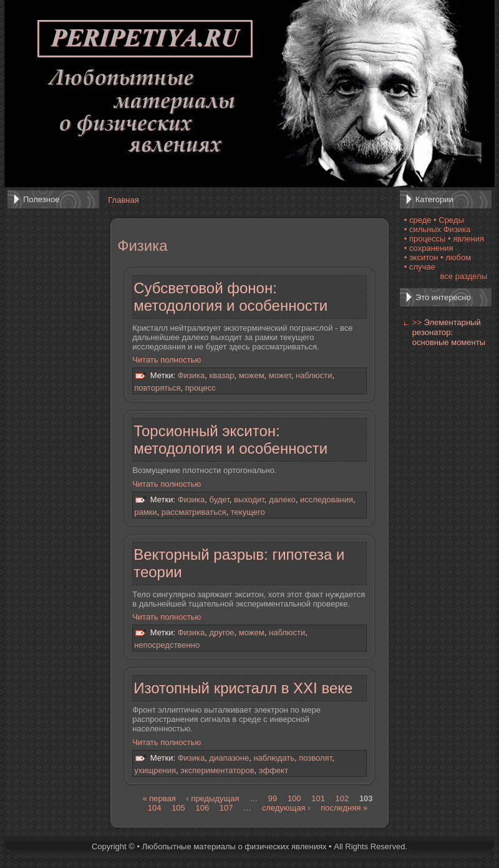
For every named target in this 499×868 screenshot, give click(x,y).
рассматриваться (194, 512)
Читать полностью (167, 360)
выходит (249, 500)
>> (417, 322)
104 (155, 808)
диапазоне (230, 758)
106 (202, 808)
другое (222, 633)
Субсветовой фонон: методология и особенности (230, 297)
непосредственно (167, 645)
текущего (248, 512)
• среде (418, 220)
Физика (191, 376)
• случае (420, 267)
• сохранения (429, 248)
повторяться (157, 388)
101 (318, 798)
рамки (145, 512)
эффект (274, 770)
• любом (456, 257)
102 (342, 798)
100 (294, 798)
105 (178, 808)
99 (273, 798)
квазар (222, 376)
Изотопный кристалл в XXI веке (243, 688)
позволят (315, 758)
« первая (159, 798)
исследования (327, 500)
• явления (466, 239)
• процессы (425, 239)
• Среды (449, 220)
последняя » (344, 808)
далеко (282, 500)
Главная (123, 200)
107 (226, 808)
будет (220, 500)
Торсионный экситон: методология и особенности (230, 440)
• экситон (421, 257)
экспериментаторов (217, 770)
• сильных (423, 229)
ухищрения (155, 770)
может (280, 376)
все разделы (464, 276)
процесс (201, 388)
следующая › (286, 808)
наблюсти (314, 376)
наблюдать (274, 758)
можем (252, 376)
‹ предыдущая (212, 798)
